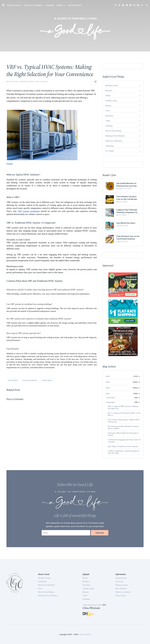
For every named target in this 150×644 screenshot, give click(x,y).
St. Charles (110, 151)
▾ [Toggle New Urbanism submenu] (43, 5)
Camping (109, 126)
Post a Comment (42, 82)
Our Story (119, 581)
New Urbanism (121, 588)
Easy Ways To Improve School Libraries (123, 446)
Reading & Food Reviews (115, 136)
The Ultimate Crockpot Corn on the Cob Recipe (127, 198)
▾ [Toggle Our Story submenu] (64, 5)
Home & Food (13, 5)
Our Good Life (85, 634)
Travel (108, 121)
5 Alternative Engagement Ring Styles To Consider (124, 441)
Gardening (110, 146)
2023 (108, 394)
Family (108, 96)
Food (107, 111)
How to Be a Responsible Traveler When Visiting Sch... (124, 421)
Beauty (108, 106)
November (111, 402)
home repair (47, 380)
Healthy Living (111, 101)
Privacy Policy (121, 596)
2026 (108, 376)
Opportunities (75, 5)
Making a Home (122, 585)
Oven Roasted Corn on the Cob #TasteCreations (128, 237)
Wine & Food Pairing (113, 131)
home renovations (30, 380)
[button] (95, 82)
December (111, 398)
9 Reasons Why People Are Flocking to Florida (123, 434)
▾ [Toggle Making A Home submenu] (21, 5)
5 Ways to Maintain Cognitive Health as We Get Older (124, 452)
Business (50, 5)
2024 (108, 388)
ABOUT (60, 5)
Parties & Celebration (114, 141)
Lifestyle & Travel (33, 5)
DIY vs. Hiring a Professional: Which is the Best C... (124, 414)
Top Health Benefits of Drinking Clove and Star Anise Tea (127, 185)
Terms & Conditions (123, 592)
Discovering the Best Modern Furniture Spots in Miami (123, 427)
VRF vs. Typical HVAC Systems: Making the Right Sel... (123, 407)
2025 (108, 382)
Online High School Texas (93, 605)
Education (109, 116)
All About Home (112, 85)
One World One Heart (126, 223)
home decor (13, 380)
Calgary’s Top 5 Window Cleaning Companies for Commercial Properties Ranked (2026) (127, 211)
